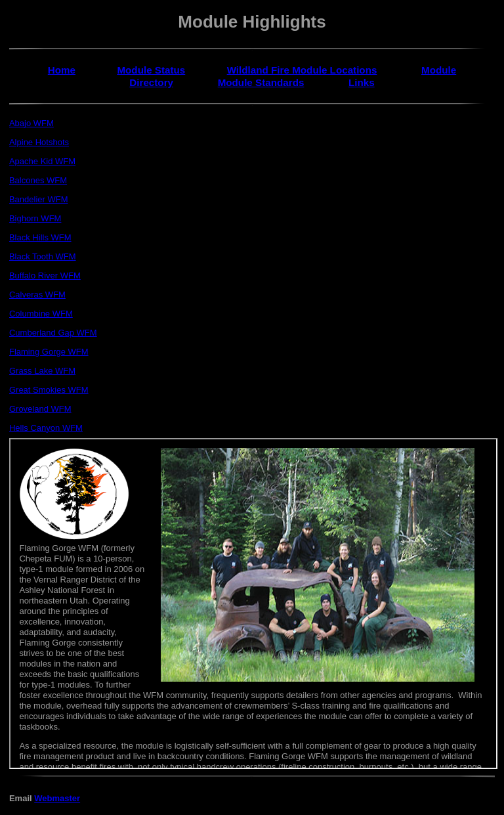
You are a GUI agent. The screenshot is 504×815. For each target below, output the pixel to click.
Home (62, 70)
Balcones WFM (38, 180)
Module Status (151, 70)
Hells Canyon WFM (46, 428)
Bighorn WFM (35, 218)
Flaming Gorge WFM (49, 352)
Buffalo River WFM (45, 275)
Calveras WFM (37, 295)
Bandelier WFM (39, 199)
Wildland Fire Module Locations (302, 70)
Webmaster (57, 798)
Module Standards (261, 82)
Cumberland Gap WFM (53, 333)
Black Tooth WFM (43, 256)
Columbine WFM (41, 314)
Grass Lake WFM (42, 371)
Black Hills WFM (40, 237)
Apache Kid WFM (42, 161)
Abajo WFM (31, 123)
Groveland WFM (40, 409)
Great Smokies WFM (49, 390)
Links (362, 82)
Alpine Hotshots (39, 142)
